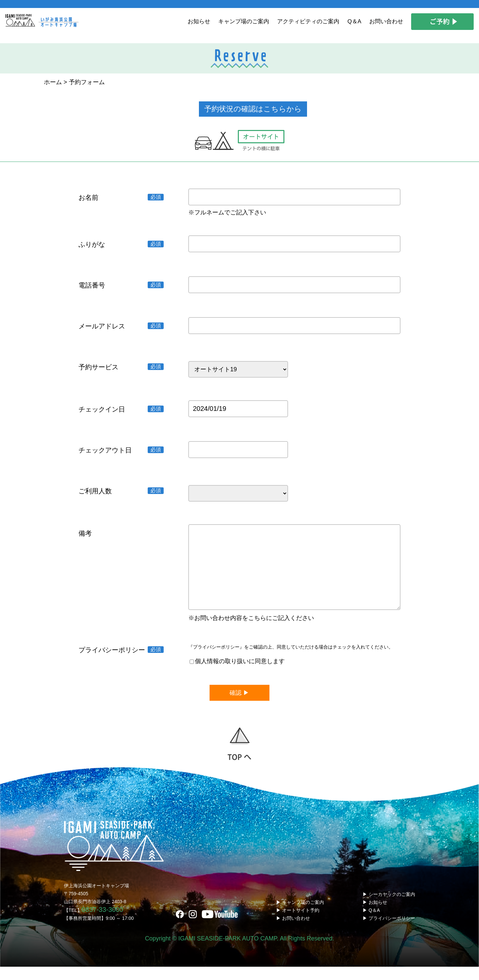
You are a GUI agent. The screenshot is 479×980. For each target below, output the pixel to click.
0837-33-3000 (103, 923)
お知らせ (199, 21)
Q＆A (354, 21)
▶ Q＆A (371, 923)
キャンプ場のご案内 (244, 21)
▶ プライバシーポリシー (389, 931)
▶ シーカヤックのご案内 (389, 908)
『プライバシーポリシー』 (216, 660)
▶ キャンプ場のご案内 (300, 916)
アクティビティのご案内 (308, 21)
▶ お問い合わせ (293, 931)
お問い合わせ (386, 21)
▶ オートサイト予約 (298, 923)
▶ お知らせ (375, 916)
